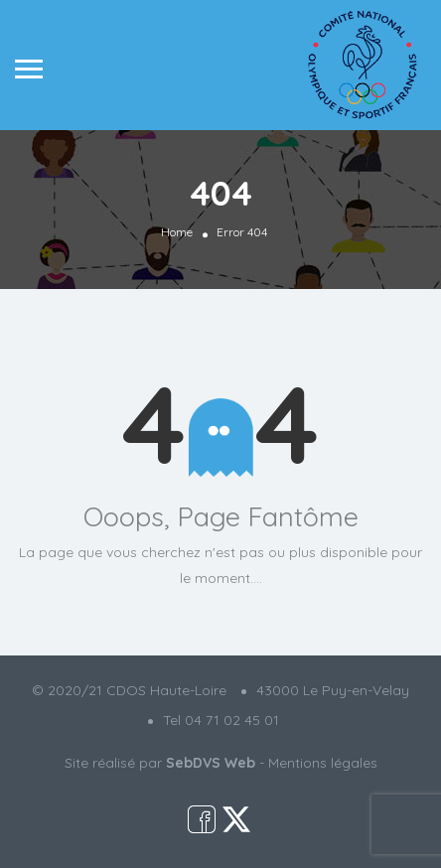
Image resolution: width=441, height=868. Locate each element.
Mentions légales (323, 763)
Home (177, 232)
